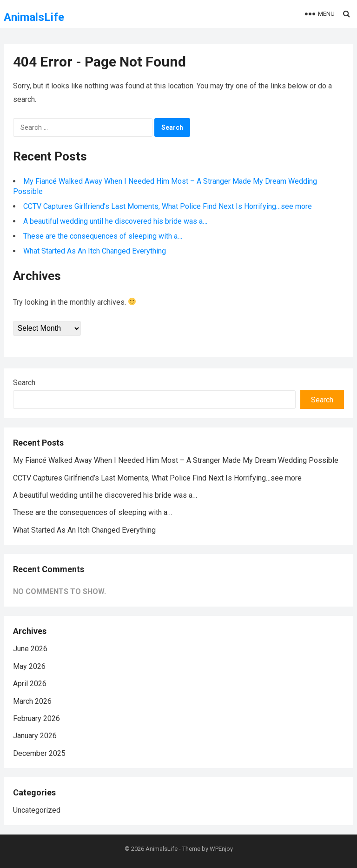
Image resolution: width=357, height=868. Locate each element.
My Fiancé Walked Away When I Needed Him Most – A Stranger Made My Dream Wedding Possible (176, 460)
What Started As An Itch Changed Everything (95, 251)
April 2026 (30, 684)
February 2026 (36, 718)
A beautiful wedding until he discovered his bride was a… (115, 221)
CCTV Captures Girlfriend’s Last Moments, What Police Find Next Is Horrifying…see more (168, 206)
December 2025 (39, 753)
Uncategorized (37, 810)
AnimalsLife (34, 17)
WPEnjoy (221, 849)
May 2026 (29, 666)
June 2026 (30, 649)
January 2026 (35, 736)
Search (24, 383)
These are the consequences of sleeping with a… (103, 236)
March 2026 (32, 701)
